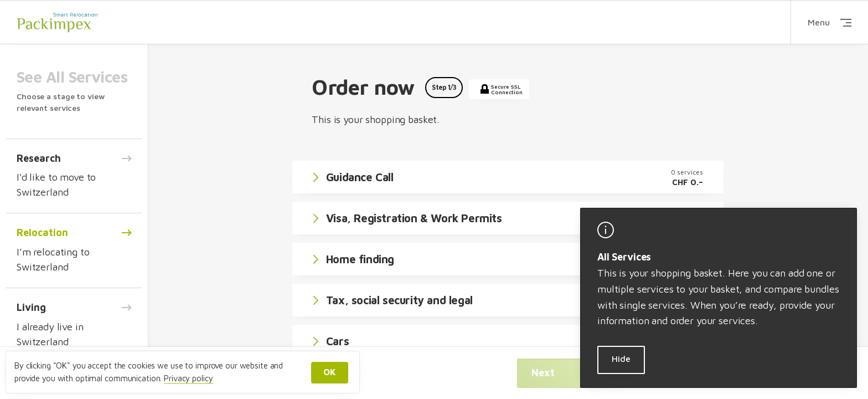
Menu (830, 22)
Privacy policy (188, 378)
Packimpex (57, 22)
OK (330, 372)
